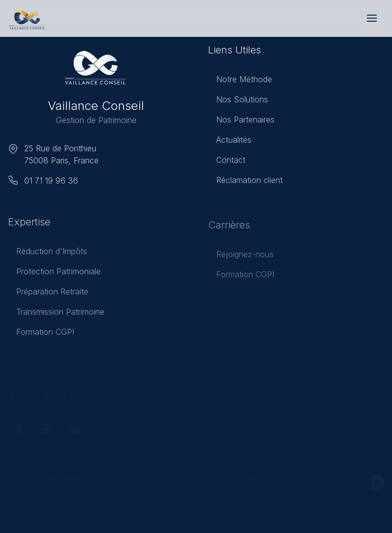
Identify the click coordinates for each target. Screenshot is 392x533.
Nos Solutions (238, 101)
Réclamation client (245, 182)
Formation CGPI (41, 334)
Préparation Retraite (48, 294)
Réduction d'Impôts (48, 254)
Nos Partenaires (241, 122)
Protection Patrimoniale (54, 274)
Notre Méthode (240, 81)
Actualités (230, 142)
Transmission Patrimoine (56, 314)
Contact (227, 162)
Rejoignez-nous (241, 257)
